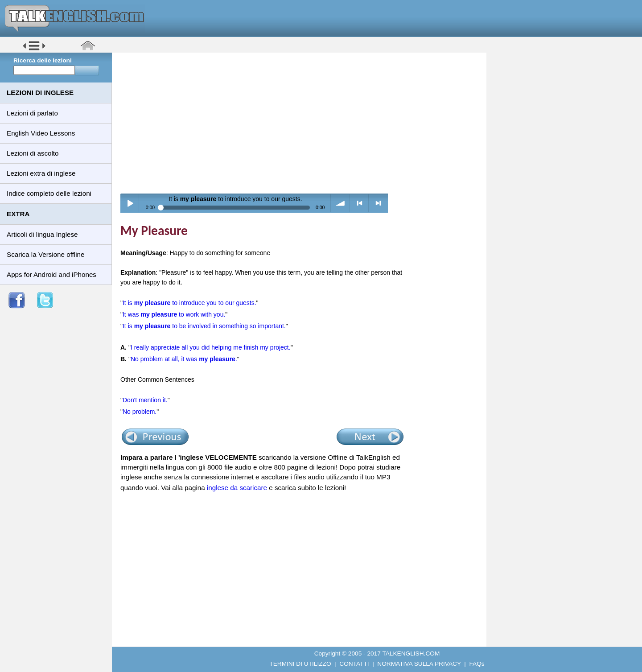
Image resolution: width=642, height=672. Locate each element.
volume (340, 203)
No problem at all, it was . (184, 359)
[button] (34, 50)
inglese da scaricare (237, 488)
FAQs (477, 664)
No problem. (140, 412)
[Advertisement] (302, 123)
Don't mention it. (145, 400)
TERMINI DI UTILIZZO (300, 664)
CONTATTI (354, 664)
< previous (360, 203)
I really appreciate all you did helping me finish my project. (211, 347)
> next (378, 203)
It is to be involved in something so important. (204, 326)
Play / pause (130, 203)
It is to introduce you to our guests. (189, 303)
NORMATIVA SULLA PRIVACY (419, 664)
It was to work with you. (174, 314)
